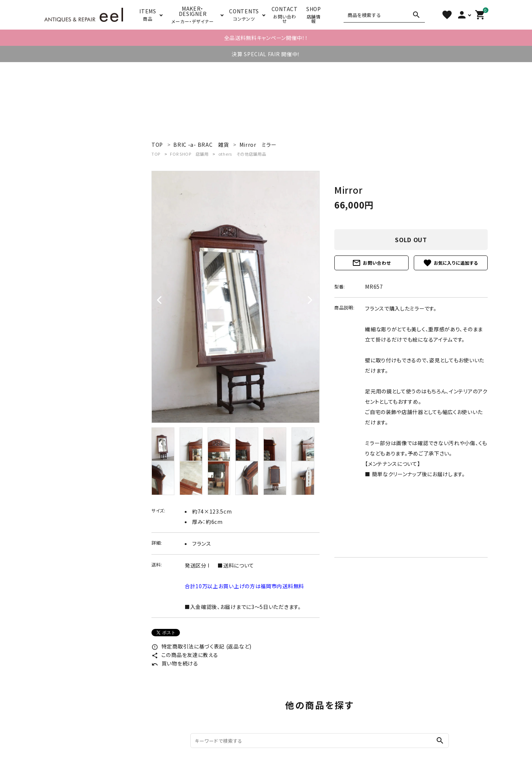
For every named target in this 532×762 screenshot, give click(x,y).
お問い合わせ (371, 263)
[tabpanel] (236, 297)
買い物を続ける (175, 663)
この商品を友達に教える (185, 655)
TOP (156, 154)
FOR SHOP (189, 154)
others (242, 154)
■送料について (236, 565)
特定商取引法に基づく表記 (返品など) (202, 646)
